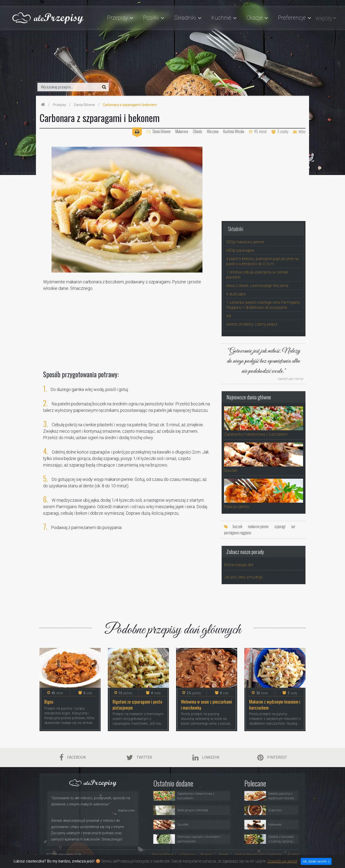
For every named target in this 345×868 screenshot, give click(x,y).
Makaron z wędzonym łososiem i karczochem (275, 705)
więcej (324, 18)
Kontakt (293, 855)
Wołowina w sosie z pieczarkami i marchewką (206, 705)
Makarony (182, 131)
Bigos (49, 702)
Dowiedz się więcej (282, 864)
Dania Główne (159, 131)
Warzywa (213, 131)
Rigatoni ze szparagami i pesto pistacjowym (137, 705)
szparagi (280, 526)
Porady (224, 855)
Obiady (197, 131)
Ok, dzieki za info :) (316, 864)
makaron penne (258, 526)
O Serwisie (187, 855)
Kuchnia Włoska (234, 131)
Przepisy (207, 855)
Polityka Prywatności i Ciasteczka (258, 855)
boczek (237, 526)
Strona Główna (163, 855)
